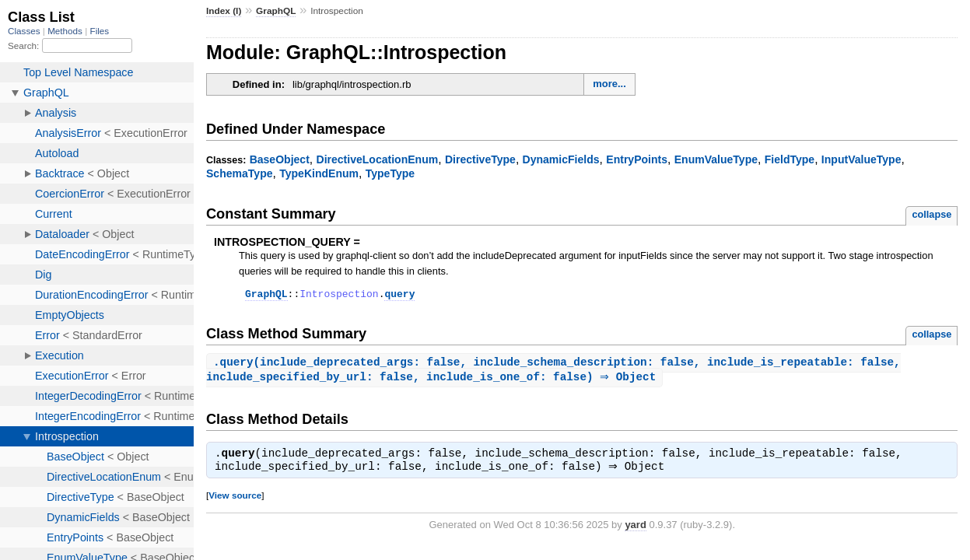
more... (609, 84)
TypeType (390, 173)
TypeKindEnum (319, 173)
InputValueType (861, 159)
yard (635, 530)
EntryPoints (637, 159)
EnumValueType (716, 159)
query (399, 296)
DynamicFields (561, 159)
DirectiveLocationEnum (378, 159)
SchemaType (240, 173)
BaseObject (280, 159)
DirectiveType (480, 159)
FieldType (790, 159)
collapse (931, 214)
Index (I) (224, 11)
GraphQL (276, 11)
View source (235, 500)
